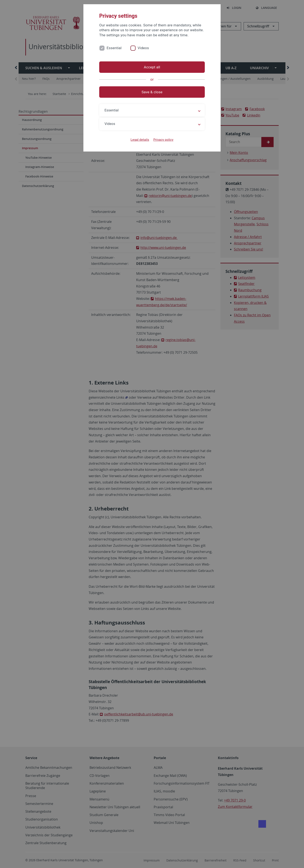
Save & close (152, 92)
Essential (114, 48)
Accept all (152, 67)
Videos (143, 48)
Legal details (140, 140)
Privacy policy (163, 140)
